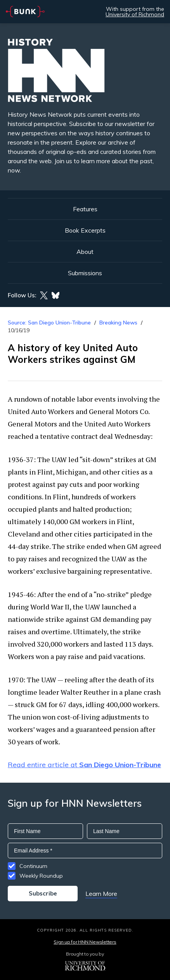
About (85, 252)
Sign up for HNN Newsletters (85, 942)
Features (85, 209)
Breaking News (118, 323)
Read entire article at (84, 765)
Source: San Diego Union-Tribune (49, 323)
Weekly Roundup (41, 876)
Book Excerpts (85, 230)
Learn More (101, 894)
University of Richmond (135, 14)
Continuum (33, 866)
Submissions (85, 273)
